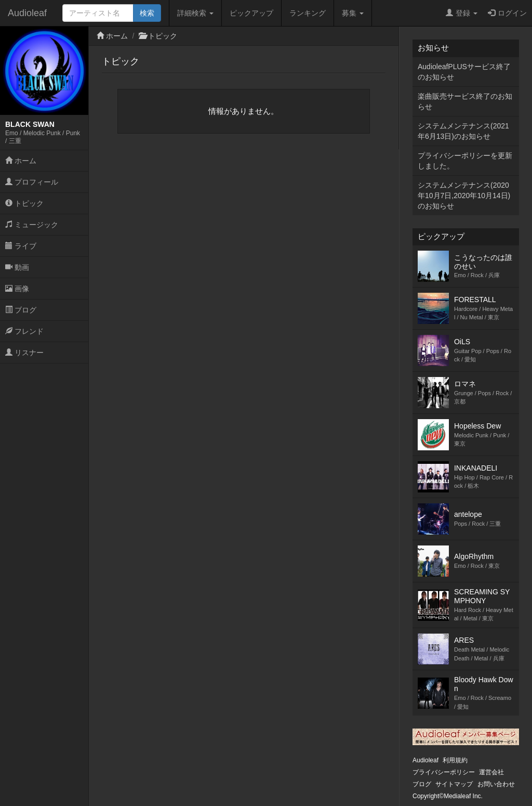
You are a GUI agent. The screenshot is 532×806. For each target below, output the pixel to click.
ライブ (21, 246)
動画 (17, 267)
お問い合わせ (496, 784)
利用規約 (455, 760)
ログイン (507, 13)
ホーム (21, 161)
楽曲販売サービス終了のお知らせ (465, 101)
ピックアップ (251, 13)
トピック (24, 203)
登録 (462, 13)
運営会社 (491, 772)
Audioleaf (27, 13)
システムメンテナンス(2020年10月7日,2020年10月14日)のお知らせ (464, 196)
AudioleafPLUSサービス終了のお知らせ (464, 72)
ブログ (21, 310)
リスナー (24, 353)
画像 (17, 289)
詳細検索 (195, 13)
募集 (353, 13)
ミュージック (32, 225)
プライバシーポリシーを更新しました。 (465, 161)
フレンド (24, 331)
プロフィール (32, 182)
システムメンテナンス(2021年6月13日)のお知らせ (463, 131)
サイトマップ (454, 784)
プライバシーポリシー (444, 772)
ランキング (308, 13)
